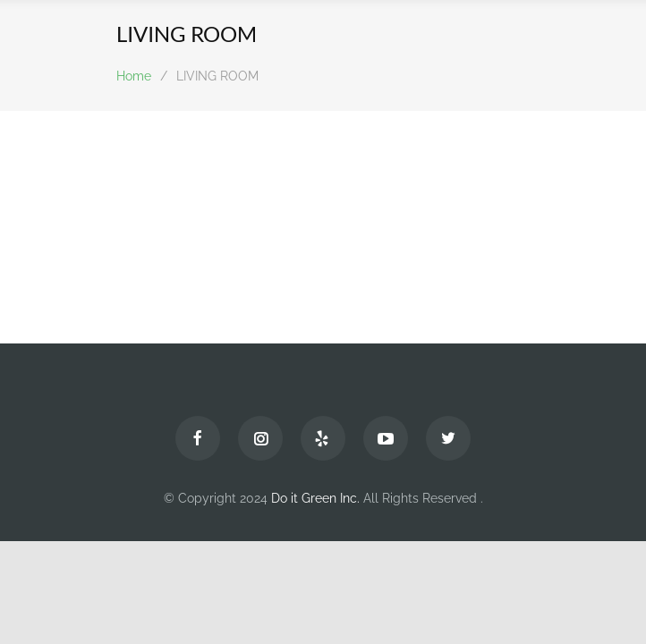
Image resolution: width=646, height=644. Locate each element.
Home (134, 76)
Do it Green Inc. (315, 498)
